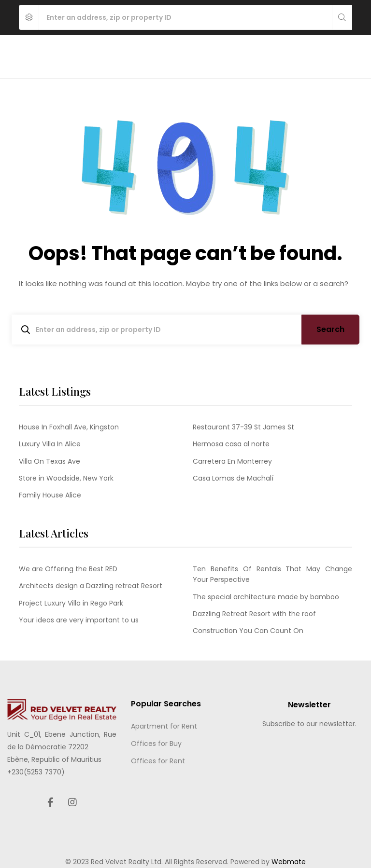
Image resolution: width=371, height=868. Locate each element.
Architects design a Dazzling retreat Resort (91, 586)
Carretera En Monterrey (232, 461)
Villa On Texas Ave (50, 461)
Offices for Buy (156, 744)
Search (330, 329)
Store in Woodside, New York (66, 478)
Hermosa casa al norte (231, 444)
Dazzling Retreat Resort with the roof (254, 614)
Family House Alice (50, 495)
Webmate (289, 862)
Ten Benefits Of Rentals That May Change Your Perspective (272, 574)
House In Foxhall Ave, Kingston (69, 427)
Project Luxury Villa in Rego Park (71, 603)
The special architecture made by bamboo (266, 597)
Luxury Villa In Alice (50, 444)
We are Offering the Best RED (68, 569)
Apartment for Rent (164, 726)
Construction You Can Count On (248, 631)
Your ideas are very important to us (79, 620)
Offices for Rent (158, 761)
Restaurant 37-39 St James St (243, 427)
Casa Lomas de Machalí (233, 478)
